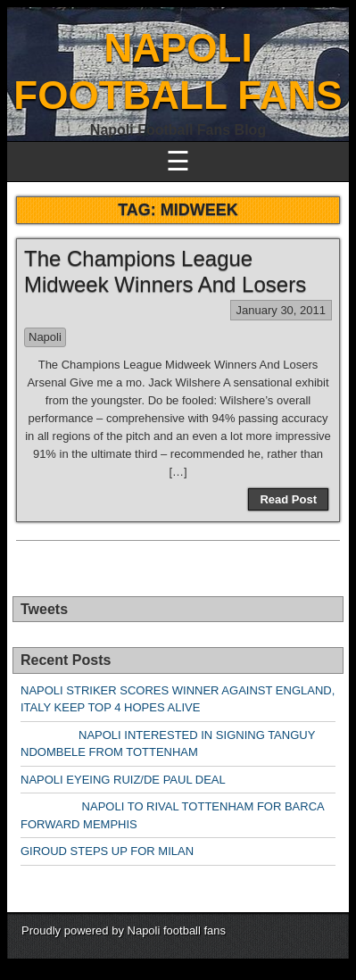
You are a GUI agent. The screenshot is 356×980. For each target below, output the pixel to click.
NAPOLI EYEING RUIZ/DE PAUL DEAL (123, 780)
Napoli (45, 337)
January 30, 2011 (281, 310)
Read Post (288, 499)
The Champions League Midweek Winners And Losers (165, 271)
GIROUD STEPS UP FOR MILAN (107, 851)
